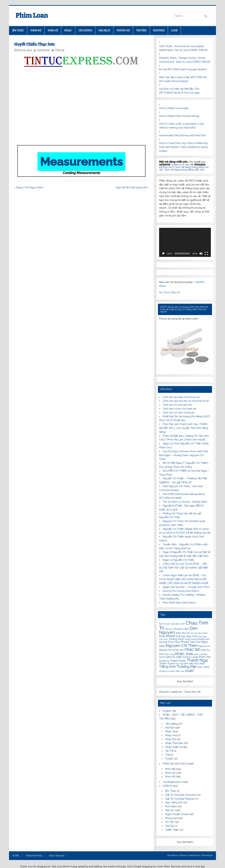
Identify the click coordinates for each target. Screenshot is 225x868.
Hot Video (171, 806)
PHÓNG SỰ (123, 30)
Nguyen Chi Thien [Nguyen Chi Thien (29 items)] (182, 645)
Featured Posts (34, 856)
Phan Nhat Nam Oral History (179, 603)
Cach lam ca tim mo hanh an (180, 409)
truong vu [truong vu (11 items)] (164, 671)
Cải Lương (171, 724)
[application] (185, 242)
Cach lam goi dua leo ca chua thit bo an (186, 401)
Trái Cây (170, 826)
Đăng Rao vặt (193, 692)
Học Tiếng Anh (174, 803)
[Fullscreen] (206, 253)
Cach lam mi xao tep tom (177, 405)
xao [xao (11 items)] (183, 671)
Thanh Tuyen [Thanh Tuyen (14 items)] (167, 663)
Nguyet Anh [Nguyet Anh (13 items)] (166, 650)
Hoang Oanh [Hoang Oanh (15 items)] (177, 639)
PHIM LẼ (53, 30)
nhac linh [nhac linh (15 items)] (178, 650)
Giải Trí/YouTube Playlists (180, 799)
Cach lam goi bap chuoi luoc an (181, 397)
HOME (16, 856)
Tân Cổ (169, 751)
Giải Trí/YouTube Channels (181, 795)
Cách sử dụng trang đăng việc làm (184, 170)
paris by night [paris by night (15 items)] (174, 657)
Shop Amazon (57, 856)
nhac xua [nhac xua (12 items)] (198, 654)
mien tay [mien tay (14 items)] (195, 642)
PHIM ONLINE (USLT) (175, 764)
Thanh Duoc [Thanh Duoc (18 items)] (178, 661)
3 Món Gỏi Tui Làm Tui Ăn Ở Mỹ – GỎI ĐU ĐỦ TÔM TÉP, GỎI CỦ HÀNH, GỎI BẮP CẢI (184, 568)
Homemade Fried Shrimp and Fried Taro (183, 135)
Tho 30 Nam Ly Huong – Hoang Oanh (185, 502)
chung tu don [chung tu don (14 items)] (181, 629)
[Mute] (201, 253)
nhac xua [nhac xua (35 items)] (184, 653)
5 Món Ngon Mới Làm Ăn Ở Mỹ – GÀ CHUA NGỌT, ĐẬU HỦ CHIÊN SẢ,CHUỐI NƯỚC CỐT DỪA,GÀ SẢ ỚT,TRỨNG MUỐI (184, 579)
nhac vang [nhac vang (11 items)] (169, 654)
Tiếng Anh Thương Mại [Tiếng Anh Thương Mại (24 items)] (178, 666)
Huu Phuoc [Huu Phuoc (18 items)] (182, 642)
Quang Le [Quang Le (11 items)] (187, 657)
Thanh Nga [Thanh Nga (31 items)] (197, 660)
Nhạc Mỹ (171, 739)
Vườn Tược (172, 830)
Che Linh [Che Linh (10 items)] (169, 629)
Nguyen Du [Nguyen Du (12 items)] (204, 646)
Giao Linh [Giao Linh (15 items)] (192, 636)
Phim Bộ (170, 769)
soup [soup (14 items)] (195, 657)
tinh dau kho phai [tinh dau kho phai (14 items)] (194, 663)
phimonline (43, 50)
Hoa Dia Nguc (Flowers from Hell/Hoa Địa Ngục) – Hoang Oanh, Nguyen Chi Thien (183, 455)
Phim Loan (32, 15)
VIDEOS (167, 786)
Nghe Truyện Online (177, 814)
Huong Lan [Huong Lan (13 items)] (203, 639)
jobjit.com (178, 165)
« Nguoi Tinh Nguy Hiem (29, 187)
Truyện (169, 759)
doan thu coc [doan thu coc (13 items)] (183, 633)
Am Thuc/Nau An (170, 292)
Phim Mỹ (170, 777)
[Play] (164, 253)
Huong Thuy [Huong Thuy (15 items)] (166, 642)
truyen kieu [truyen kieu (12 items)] (174, 671)
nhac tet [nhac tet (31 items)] (192, 649)
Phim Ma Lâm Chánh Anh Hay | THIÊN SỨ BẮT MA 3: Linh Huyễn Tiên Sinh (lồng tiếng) (184, 428)
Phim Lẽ (60, 50)
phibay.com (166, 167)
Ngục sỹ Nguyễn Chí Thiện (179, 560)
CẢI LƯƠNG (85, 30)
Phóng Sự (171, 818)
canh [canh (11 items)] (182, 624)
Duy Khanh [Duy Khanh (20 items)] (167, 636)
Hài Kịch (170, 728)
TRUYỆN (141, 30)
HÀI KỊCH (104, 30)
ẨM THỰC (18, 30)
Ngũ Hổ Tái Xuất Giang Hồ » (132, 187)
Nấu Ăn (170, 810)
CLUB (174, 30)
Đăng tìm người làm (171, 692)
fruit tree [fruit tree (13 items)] (181, 636)
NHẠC (68, 30)
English (167, 711)
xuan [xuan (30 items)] (190, 670)
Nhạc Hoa (171, 735)
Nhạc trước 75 (174, 747)
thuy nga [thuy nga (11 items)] (179, 664)
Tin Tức (170, 822)
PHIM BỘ (36, 30)
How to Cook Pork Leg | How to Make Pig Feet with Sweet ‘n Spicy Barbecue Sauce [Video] (184, 147)
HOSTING (159, 30)
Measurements (81, 162)
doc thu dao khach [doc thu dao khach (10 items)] (199, 633)
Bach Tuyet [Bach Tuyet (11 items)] (164, 624)
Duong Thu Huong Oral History (181, 591)
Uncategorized (171, 782)
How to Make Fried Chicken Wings (179, 116)
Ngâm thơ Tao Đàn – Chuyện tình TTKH (186, 587)
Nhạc (168, 731)
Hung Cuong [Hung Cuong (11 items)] (191, 639)
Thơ (168, 755)
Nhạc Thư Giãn (174, 743)
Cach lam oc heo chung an (179, 413)
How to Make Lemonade (174, 108)
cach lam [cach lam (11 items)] (175, 624)
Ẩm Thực (171, 791)
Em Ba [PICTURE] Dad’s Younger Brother (183, 69)
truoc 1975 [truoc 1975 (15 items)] (203, 667)
